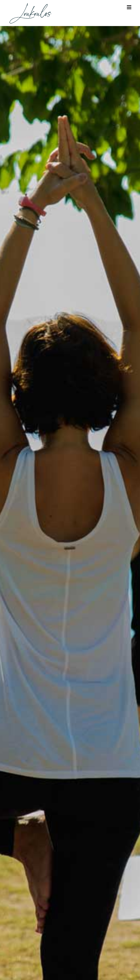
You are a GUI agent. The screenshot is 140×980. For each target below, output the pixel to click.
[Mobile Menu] (129, 7)
